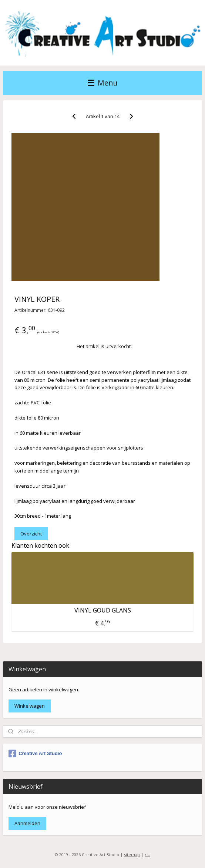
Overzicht (31, 534)
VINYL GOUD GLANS (103, 610)
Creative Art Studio (35, 754)
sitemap (132, 854)
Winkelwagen (30, 706)
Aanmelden (27, 823)
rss (147, 854)
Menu (102, 83)
